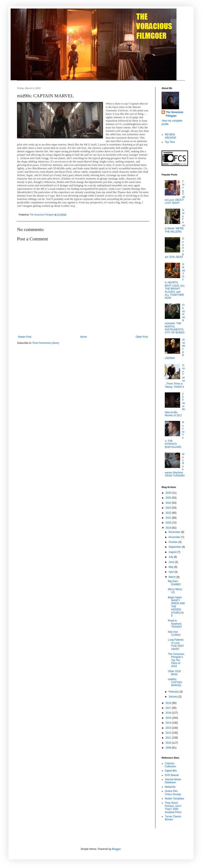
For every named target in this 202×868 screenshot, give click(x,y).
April (171, 572)
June (172, 562)
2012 (169, 733)
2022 (169, 513)
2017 (169, 708)
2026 (169, 493)
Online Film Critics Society (173, 793)
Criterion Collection (170, 765)
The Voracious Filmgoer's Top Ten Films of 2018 (176, 660)
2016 (169, 713)
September (175, 547)
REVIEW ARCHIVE (170, 136)
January (174, 697)
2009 (169, 748)
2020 (169, 523)
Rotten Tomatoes (174, 799)
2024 (169, 503)
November (175, 537)
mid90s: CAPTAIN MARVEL (175, 682)
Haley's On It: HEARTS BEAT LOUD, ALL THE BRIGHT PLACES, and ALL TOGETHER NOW (175, 281)
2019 (169, 528)
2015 (169, 718)
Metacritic (170, 787)
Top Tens (170, 142)
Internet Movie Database (173, 781)
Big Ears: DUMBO (174, 583)
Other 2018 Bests (174, 673)
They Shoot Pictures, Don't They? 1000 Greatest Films (173, 807)
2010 (169, 743)
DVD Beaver (172, 775)
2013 (169, 728)
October (174, 542)
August (173, 552)
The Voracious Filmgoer (175, 114)
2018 (169, 703)
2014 (169, 723)
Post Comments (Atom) (46, 343)
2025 (169, 498)
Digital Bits (171, 771)
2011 (169, 738)
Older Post (142, 337)
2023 (169, 508)
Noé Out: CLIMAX (174, 633)
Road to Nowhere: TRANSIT (175, 624)
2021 (169, 518)
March (173, 577)
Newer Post (25, 337)
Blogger (116, 849)
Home (84, 337)
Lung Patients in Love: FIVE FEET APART (176, 644)
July (171, 557)
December (175, 532)
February (174, 692)
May (171, 567)
